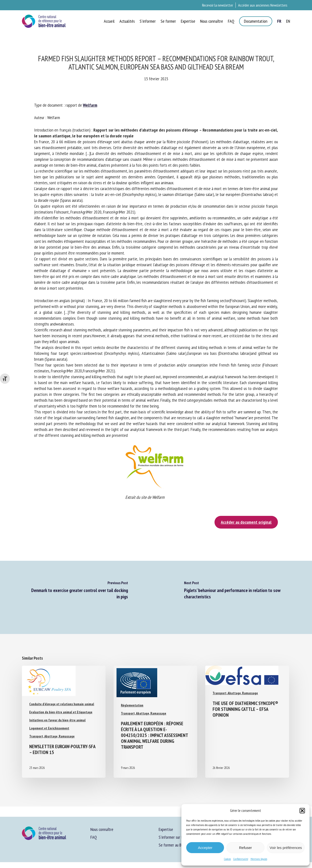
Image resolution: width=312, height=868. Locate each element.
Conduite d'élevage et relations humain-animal (62, 704)
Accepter (205, 848)
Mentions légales (259, 859)
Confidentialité (241, 859)
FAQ (94, 837)
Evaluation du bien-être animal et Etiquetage (61, 712)
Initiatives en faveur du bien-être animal (57, 720)
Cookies (227, 859)
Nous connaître (102, 829)
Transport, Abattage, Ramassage (52, 736)
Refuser (246, 848)
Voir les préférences (286, 848)
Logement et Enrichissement (49, 728)
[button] (302, 811)
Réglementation (132, 705)
